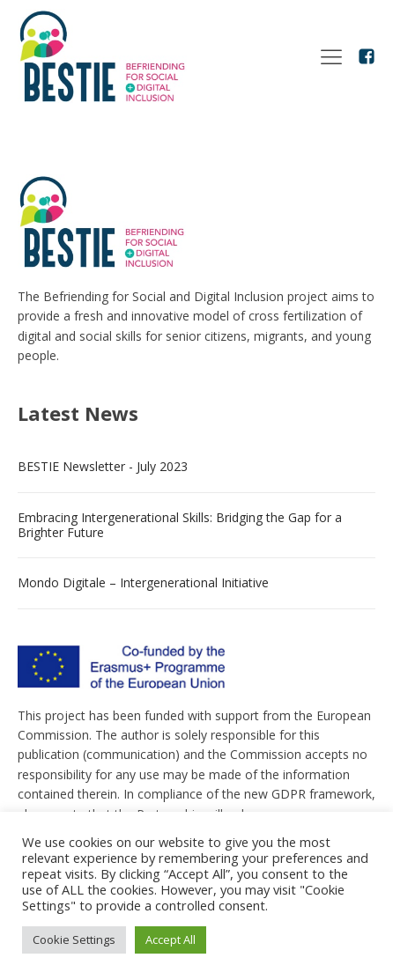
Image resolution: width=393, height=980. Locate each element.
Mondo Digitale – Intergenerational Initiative (143, 582)
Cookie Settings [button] (74, 939)
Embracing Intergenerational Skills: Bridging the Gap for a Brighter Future (180, 525)
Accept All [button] (171, 939)
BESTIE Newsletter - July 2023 (103, 466)
